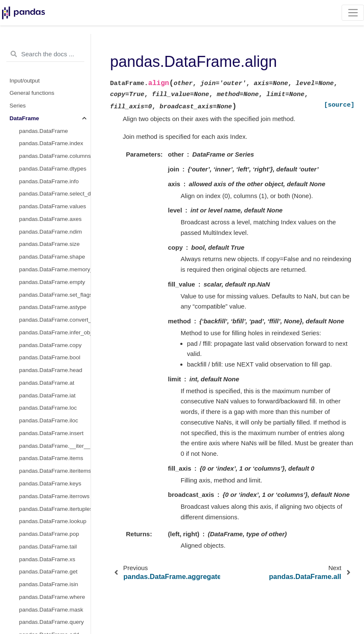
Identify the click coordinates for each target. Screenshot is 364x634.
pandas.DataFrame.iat (47, 396)
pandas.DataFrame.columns (55, 156)
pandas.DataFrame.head (51, 370)
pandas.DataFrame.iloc (49, 420)
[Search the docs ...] (45, 54)
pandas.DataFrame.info (49, 181)
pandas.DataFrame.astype (53, 307)
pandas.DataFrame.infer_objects (55, 332)
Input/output (25, 81)
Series (18, 106)
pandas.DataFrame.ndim (51, 232)
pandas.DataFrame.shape (52, 257)
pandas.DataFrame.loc (48, 408)
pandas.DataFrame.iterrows (54, 496)
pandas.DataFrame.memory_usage (55, 269)
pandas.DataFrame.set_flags (55, 295)
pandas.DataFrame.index (51, 143)
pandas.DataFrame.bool (50, 357)
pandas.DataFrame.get (48, 572)
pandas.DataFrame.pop (49, 534)
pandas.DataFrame (44, 131)
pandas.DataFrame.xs (47, 559)
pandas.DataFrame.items (51, 458)
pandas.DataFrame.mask (51, 610)
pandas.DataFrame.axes (50, 219)
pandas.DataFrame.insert (51, 433)
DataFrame (25, 118)
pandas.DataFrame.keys (50, 484)
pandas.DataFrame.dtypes (53, 169)
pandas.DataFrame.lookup (53, 521)
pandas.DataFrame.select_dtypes (55, 194)
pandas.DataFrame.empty (52, 282)
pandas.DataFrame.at (47, 383)
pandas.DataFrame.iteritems (55, 471)
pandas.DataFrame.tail (48, 547)
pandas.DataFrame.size (49, 244)
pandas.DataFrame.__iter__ (55, 446)
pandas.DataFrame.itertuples (55, 509)
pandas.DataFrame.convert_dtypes (55, 320)
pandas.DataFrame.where (52, 597)
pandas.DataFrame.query (51, 622)
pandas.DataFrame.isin (49, 584)
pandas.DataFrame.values (52, 206)
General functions (32, 93)
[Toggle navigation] (353, 13)
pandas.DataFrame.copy (50, 345)
